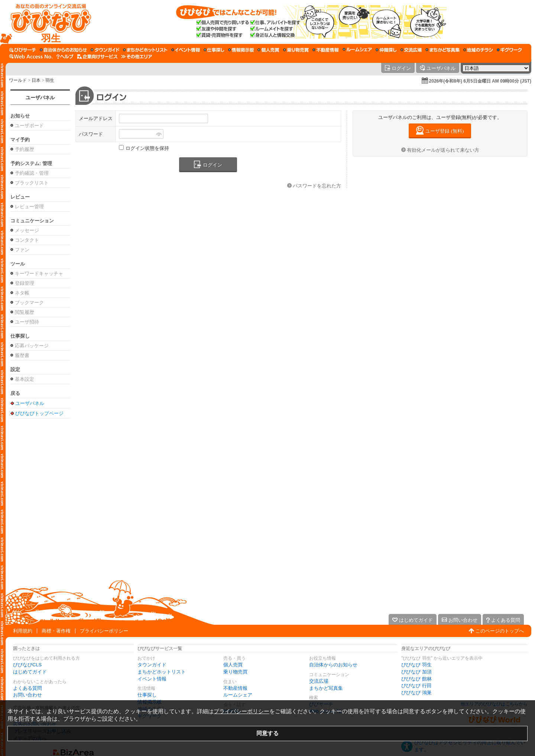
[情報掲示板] (241, 50)
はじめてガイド (30, 672)
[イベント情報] (186, 50)
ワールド (18, 80)
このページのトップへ (500, 631)
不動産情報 (235, 688)
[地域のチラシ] (478, 50)
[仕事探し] (214, 50)
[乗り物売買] (296, 50)
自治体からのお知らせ (333, 665)
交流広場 (319, 681)
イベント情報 (152, 679)
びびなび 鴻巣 (416, 693)
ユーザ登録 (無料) (445, 131)
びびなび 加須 (416, 672)
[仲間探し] (386, 50)
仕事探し (147, 695)
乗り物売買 (235, 672)
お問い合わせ (27, 695)
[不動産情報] (326, 50)
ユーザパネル (40, 98)
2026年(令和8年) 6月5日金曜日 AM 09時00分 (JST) (480, 81)
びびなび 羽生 (416, 665)
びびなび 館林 (416, 679)
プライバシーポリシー (104, 631)
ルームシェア (238, 695)
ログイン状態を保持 (147, 148)
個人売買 (233, 665)
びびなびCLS (27, 665)
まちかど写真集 (326, 688)
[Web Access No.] (31, 57)
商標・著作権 (56, 631)
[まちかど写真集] (442, 50)
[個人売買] (268, 50)
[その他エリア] (137, 57)
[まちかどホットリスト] (145, 50)
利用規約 (23, 631)
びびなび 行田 (416, 686)
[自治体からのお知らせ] (63, 50)
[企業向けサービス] (97, 57)
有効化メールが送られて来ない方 (443, 150)
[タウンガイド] (105, 50)
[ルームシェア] (357, 50)
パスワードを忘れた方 (317, 186)
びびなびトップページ (39, 413)
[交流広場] (411, 50)
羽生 (50, 80)
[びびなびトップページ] (47, 22)
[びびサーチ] (23, 50)
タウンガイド (152, 665)
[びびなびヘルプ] (65, 57)
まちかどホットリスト (162, 672)
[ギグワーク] (509, 50)
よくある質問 (27, 688)
